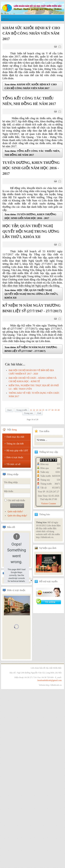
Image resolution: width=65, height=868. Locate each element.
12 (34, 410)
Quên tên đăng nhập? (17, 516)
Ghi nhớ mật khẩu (16, 500)
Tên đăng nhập (11, 482)
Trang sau (28, 413)
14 (40, 410)
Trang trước (22, 410)
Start (9, 410)
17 (49, 410)
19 (55, 410)
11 (31, 410)
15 (43, 410)
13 (37, 410)
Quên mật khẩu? (15, 512)
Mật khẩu (9, 491)
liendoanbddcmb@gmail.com (49, 680)
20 (59, 410)
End (39, 413)
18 (52, 410)
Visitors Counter (48, 504)
